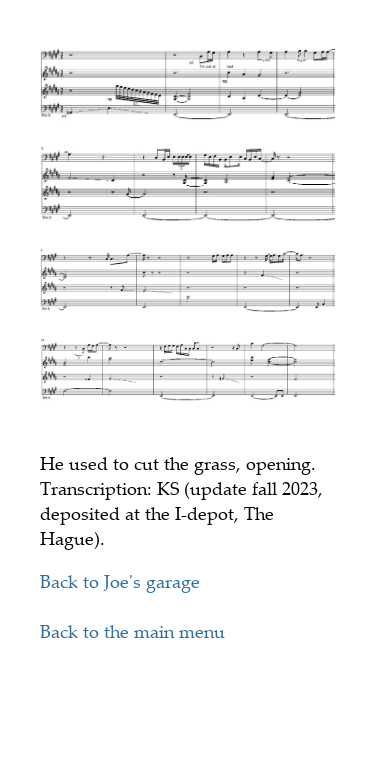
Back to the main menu (132, 631)
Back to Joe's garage (120, 581)
